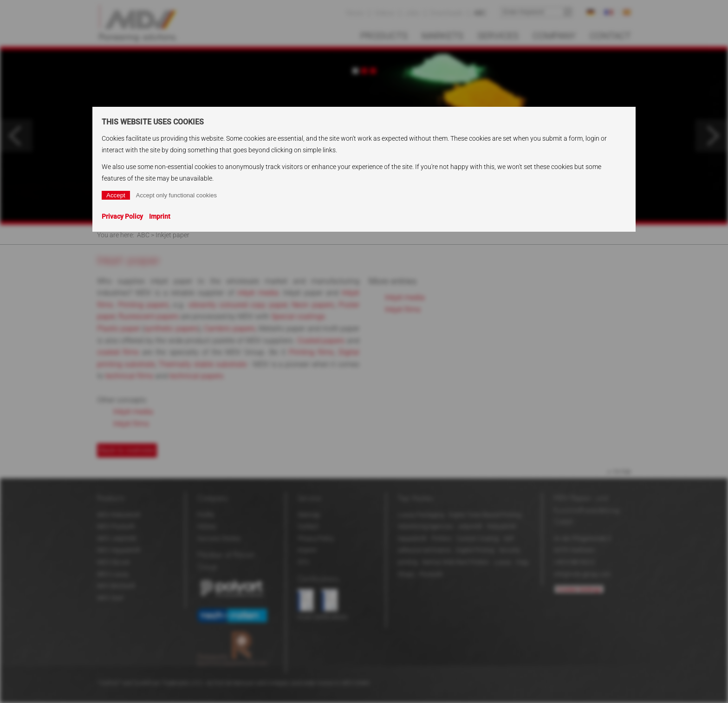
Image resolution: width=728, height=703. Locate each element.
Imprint (160, 216)
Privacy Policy (122, 216)
